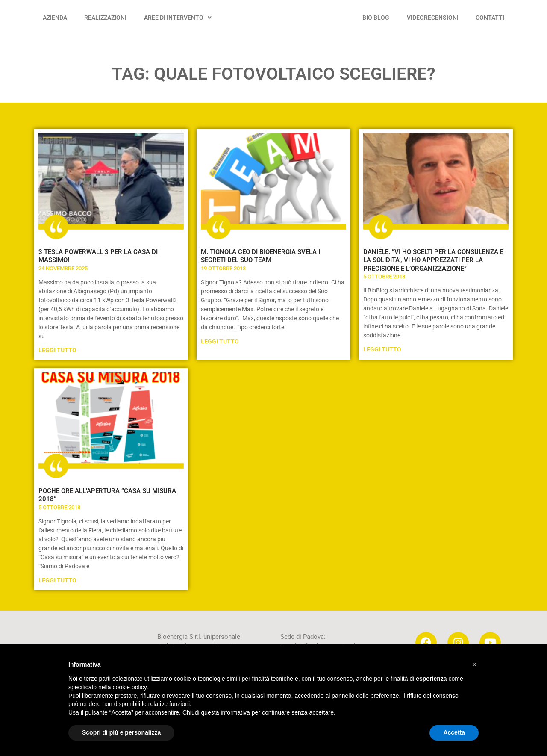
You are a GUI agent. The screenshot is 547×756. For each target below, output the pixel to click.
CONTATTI (490, 18)
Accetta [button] (454, 732)
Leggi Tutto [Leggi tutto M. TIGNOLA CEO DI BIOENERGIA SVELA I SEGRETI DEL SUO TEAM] (220, 341)
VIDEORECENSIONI (433, 18)
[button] (474, 664)
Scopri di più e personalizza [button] (121, 732)
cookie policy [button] (130, 687)
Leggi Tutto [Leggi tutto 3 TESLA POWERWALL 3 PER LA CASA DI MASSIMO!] (57, 350)
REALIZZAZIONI (105, 18)
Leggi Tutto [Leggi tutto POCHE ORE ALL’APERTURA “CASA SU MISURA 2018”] (57, 580)
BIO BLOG (376, 18)
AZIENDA (55, 18)
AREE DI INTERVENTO (178, 18)
